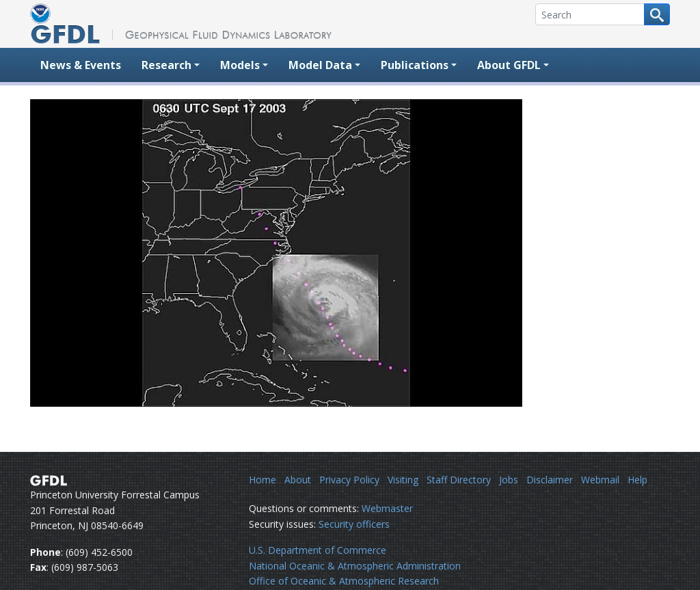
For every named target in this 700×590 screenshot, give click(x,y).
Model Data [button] (320, 65)
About (298, 480)
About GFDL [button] (509, 65)
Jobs (509, 480)
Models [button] (240, 65)
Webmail (600, 480)
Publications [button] (415, 65)
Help (637, 480)
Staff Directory (459, 480)
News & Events (81, 65)
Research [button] (166, 65)
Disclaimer (550, 480)
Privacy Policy (349, 480)
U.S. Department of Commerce (318, 550)
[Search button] (657, 14)
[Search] (590, 14)
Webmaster (387, 508)
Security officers (354, 524)
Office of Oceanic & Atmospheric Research (344, 581)
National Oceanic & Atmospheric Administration (355, 566)
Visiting (403, 480)
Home (262, 480)
